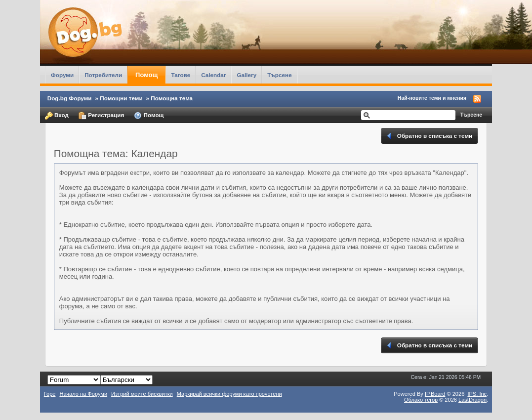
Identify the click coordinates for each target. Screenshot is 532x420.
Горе (50, 394)
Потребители (103, 75)
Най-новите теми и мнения (432, 98)
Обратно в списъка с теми (429, 136)
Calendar (213, 75)
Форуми (62, 75)
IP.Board (435, 394)
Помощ (146, 75)
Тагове (181, 75)
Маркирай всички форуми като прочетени (229, 394)
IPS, (477, 394)
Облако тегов (421, 400)
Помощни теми (121, 98)
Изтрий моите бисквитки (142, 394)
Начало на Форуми (83, 394)
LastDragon (472, 400)
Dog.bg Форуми (70, 98)
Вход (57, 116)
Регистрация (101, 116)
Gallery (246, 75)
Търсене (280, 75)
